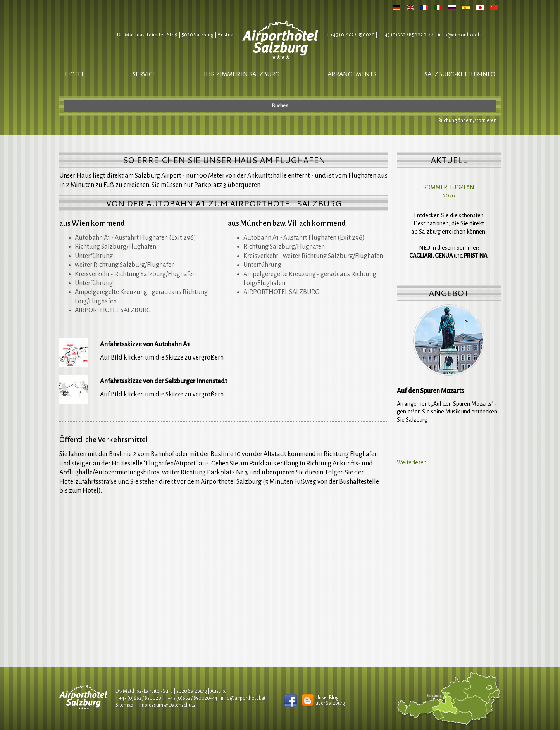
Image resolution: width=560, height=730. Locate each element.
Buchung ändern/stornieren (467, 121)
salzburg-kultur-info (460, 74)
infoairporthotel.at (461, 35)
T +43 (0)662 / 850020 (351, 35)
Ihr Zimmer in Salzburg (242, 74)
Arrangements (352, 74)
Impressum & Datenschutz (167, 705)
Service (144, 74)
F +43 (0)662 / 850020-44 (191, 698)
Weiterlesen (412, 462)
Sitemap (124, 705)
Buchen (280, 106)
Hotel (75, 74)
